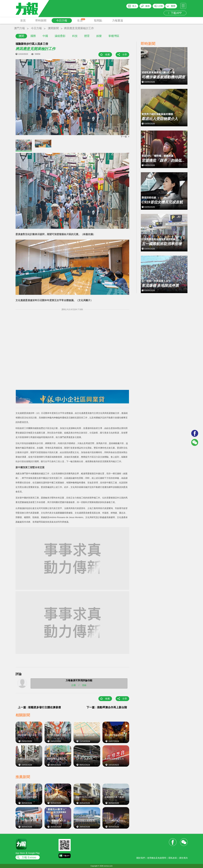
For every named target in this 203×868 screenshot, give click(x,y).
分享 (125, 54)
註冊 (74, 685)
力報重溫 (118, 21)
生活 (81, 20)
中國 (45, 36)
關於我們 (141, 858)
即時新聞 (41, 21)
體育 (87, 36)
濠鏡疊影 (60, 36)
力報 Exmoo (29, 857)
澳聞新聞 (53, 28)
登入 (134, 6)
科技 (75, 36)
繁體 (173, 6)
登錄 (84, 685)
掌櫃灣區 (114, 36)
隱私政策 (173, 858)
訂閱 (161, 6)
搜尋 (147, 6)
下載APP (175, 13)
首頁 (23, 21)
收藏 (107, 54)
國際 (33, 36)
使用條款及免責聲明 (157, 858)
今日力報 (62, 21)
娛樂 (99, 36)
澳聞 (21, 36)
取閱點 (98, 21)
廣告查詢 (183, 858)
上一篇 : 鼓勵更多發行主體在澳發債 (39, 707)
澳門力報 (19, 28)
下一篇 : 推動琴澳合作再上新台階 (107, 707)
